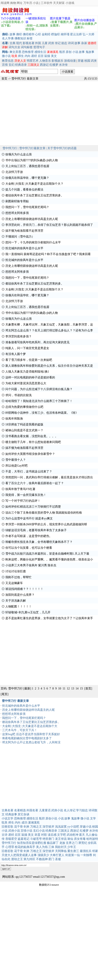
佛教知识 (20, 38)
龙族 (62, 843)
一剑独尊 (86, 855)
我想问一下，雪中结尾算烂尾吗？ (27, 207)
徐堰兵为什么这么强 (18, 154)
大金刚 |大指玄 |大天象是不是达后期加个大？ (34, 184)
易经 (34, 56)
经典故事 (11, 814)
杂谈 (84, 43)
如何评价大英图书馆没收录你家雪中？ (30, 454)
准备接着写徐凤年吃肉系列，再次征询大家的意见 (37, 342)
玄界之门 (72, 843)
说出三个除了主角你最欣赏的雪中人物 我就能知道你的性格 (44, 513)
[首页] (88, 688)
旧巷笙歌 (7, 827)
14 (77, 688)
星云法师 (76, 34)
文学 (93, 818)
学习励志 (82, 810)
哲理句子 (39, 47)
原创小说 (51, 818)
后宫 (41, 56)
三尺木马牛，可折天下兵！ (20, 730)
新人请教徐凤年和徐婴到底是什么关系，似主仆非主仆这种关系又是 (49, 366)
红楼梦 (54, 65)
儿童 (45, 43)
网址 (20, 3)
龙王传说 (61, 839)
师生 (21, 56)
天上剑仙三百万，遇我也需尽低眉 (27, 166)
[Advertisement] (32, 113)
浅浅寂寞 (61, 827)
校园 (87, 61)
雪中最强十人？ (16, 460)
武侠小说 (57, 810)
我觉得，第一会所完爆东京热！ (26, 495)
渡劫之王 (17, 859)
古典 (12, 43)
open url (6, 869)
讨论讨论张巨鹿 (16, 571)
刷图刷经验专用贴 (17, 201)
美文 (54, 56)
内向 (28, 56)
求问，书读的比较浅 (18, 395)
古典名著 (7, 810)
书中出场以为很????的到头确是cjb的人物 (32, 160)
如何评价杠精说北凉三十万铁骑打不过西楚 (33, 507)
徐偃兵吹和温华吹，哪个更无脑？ (27, 178)
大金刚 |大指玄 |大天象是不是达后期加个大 (30, 726)
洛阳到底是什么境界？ (20, 595)
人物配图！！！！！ (18, 606)
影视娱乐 (57, 61)
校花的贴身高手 (25, 847)
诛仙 (70, 839)
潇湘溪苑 (34, 823)
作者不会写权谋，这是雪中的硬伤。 (29, 536)
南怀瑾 (65, 34)
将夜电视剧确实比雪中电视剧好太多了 (27, 738)
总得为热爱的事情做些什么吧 (24, 407)
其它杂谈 (24, 814)
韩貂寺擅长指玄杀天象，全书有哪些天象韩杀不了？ (39, 542)
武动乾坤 (73, 835)
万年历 (28, 3)
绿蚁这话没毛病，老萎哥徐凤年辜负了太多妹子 (36, 530)
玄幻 (12, 65)
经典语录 (21, 65)
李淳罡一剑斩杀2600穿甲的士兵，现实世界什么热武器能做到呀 (46, 524)
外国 (38, 43)
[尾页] (5, 694)
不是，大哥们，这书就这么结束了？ (29, 471)
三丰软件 (47, 3)
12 (68, 688)
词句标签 (27, 47)
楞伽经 (55, 34)
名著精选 (20, 810)
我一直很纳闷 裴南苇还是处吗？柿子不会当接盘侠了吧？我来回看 (48, 254)
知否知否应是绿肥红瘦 (32, 843)
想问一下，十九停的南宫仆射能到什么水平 (33, 242)
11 (64, 688)
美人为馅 (42, 847)
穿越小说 (86, 827)
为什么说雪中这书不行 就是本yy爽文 (29, 518)
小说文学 (7, 818)
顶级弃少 (43, 855)
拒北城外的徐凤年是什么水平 (24, 248)
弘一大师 (88, 34)
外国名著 (32, 810)
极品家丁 (53, 843)
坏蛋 (37, 835)
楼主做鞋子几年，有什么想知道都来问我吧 (33, 442)
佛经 (19, 34)
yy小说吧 (73, 827)
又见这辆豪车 (14, 583)
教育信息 (8, 61)
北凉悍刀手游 (14, 172)
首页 (4, 79)
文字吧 (61, 835)
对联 (44, 835)
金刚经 (46, 34)
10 (60, 688)
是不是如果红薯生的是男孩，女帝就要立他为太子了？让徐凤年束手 (49, 618)
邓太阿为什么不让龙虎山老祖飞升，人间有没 (31, 742)
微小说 (6, 56)
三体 (51, 847)
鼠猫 (47, 56)
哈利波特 (92, 839)
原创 (69, 52)
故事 (12, 34)
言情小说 (26, 831)
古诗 (5, 835)
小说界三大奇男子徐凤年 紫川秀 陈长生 (31, 565)
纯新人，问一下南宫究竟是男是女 (27, 348)
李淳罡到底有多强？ (18, 336)
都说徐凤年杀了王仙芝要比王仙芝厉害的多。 (35, 195)
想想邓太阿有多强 (17, 213)
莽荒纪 (83, 843)
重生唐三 (73, 851)
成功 (24, 823)
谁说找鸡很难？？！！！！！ (24, 589)
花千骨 (18, 827)
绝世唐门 (48, 839)
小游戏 (70, 3)
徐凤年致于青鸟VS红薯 (20, 489)
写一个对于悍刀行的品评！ (23, 501)
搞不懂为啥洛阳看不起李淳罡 (24, 231)
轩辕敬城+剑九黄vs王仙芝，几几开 (28, 612)
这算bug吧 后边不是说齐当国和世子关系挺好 (31, 734)
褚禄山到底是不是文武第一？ (24, 430)
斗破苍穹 (36, 839)
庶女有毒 (80, 839)
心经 (38, 34)
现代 (19, 43)
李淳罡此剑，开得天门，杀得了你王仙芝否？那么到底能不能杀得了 (49, 225)
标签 (30, 38)
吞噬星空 (11, 839)
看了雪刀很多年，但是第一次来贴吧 (29, 360)
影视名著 (29, 43)
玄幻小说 (39, 831)
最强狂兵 (86, 851)
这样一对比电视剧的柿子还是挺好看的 (30, 377)
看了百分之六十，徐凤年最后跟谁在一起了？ (35, 483)
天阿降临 (61, 851)
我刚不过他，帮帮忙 (18, 577)
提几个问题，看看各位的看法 (24, 190)
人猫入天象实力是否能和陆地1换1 (27, 372)
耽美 (5, 823)
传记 (58, 43)
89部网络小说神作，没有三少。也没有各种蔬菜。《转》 (42, 413)
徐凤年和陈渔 (14, 419)
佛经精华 (29, 34)
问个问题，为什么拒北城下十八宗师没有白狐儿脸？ (39, 389)
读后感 (52, 835)
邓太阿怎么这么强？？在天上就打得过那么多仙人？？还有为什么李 (49, 330)
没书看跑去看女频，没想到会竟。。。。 (32, 436)
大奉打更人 (57, 855)
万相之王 (36, 827)
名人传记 (70, 810)
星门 (51, 859)
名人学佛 (8, 38)
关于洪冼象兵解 (16, 601)
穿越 (81, 61)
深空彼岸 (48, 827)
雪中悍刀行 (19, 79)
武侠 (51, 43)
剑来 (26, 827)
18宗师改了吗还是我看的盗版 (24, 424)
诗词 (71, 43)
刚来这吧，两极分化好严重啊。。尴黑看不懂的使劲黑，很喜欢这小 (49, 559)
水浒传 (63, 65)
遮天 (82, 835)
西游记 (44, 65)
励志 (64, 43)
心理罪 (10, 847)
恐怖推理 (28, 52)
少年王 (72, 847)
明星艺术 (33, 61)
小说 (36, 3)
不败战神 (42, 859)
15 (81, 688)
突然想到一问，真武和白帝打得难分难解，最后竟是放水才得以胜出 (49, 477)
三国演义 (64, 831)
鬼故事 (90, 52)
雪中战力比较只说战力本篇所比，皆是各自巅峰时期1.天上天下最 (47, 554)
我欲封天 (61, 847)
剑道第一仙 (73, 855)
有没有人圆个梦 (16, 354)
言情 (5, 65)
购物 (13, 3)
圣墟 (58, 859)
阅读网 (5, 3)
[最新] (27, 688)
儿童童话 (45, 810)
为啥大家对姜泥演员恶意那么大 (26, 383)
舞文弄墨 (15, 52)
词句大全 (14, 47)
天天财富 (59, 3)
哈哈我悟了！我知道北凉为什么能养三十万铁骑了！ (39, 401)
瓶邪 (62, 52)
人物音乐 (45, 61)
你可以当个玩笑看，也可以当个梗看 (29, 548)
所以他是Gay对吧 (17, 466)
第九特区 (29, 859)
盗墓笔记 (24, 839)
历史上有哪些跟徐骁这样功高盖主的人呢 (32, 219)
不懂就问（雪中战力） (20, 237)
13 (73, 688)
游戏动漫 (70, 61)
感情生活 (40, 52)
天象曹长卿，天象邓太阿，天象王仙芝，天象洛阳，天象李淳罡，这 (49, 325)
